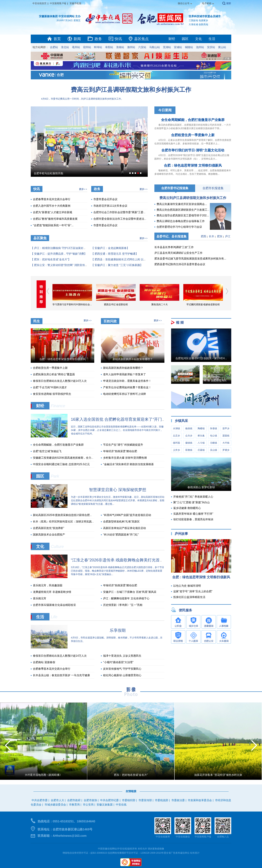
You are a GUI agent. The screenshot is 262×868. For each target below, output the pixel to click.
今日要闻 (165, 110)
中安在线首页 (39, 3)
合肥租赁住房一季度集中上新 (193, 135)
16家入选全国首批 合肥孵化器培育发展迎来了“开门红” (119, 419)
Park (55, 476)
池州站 (200, 47)
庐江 (228, 236)
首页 (57, 39)
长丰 (212, 236)
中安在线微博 (163, 837)
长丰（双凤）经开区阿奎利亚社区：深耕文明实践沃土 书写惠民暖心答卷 (76, 522)
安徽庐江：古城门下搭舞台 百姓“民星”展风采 (130, 592)
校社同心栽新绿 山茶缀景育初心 (122, 675)
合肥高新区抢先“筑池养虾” (49, 528)
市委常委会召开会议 (105, 199)
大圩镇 (226, 443)
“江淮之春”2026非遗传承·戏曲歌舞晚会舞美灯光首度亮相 (121, 560)
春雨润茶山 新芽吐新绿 (201, 487)
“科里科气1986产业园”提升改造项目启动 (127, 515)
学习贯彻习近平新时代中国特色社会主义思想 (76, 304)
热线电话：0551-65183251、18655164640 (66, 821)
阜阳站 (109, 47)
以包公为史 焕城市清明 (187, 586)
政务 (98, 39)
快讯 (118, 39)
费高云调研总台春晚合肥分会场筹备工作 (181, 221)
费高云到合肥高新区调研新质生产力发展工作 (183, 210)
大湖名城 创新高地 (198, 24)
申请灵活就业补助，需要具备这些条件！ (127, 381)
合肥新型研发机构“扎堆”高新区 (121, 522)
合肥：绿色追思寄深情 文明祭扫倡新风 (193, 165)
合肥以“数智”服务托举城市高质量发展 (55, 219)
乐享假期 (118, 630)
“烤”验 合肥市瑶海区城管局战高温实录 (225, 380)
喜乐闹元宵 (40, 598)
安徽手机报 (75, 3)
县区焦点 (141, 39)
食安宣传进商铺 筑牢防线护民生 (52, 394)
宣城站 (178, 47)
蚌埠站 (98, 47)
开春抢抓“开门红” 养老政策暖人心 (193, 497)
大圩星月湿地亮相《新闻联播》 (43, 775)
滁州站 (131, 47)
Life (54, 617)
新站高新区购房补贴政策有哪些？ (133, 359)
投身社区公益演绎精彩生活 (189, 597)
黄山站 (222, 47)
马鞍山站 (155, 47)
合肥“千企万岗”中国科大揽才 (50, 387)
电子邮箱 (207, 3)
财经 (172, 39)
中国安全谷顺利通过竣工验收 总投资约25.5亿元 (61, 464)
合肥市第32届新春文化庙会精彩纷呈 (54, 605)
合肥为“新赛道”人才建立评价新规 (53, 212)
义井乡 (176, 450)
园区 (185, 39)
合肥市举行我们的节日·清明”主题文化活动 (193, 150)
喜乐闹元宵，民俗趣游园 (48, 585)
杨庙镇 (189, 428)
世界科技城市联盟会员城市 (205, 16)
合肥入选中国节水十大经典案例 (52, 206)
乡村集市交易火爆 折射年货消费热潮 (125, 458)
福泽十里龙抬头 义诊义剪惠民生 (122, 656)
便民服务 (185, 610)
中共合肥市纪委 (109, 800)
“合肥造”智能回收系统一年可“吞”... (53, 225)
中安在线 (121, 805)
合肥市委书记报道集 (175, 188)
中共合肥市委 (40, 800)
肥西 (204, 236)
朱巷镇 (214, 428)
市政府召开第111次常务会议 (110, 206)
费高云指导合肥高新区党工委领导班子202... (183, 215)
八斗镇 (201, 443)
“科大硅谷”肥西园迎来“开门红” (121, 535)
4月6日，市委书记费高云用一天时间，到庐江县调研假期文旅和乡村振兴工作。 (82, 99)
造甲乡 (226, 428)
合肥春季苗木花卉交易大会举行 (52, 199)
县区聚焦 (40, 238)
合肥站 (54, 47)
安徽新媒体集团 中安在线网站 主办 (60, 16)
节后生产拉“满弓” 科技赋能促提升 (123, 445)
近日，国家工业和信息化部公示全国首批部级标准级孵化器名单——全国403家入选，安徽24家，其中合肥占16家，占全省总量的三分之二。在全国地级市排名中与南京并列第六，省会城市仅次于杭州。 (117, 430)
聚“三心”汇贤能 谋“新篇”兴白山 (191, 502)
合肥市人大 (57, 800)
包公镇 (214, 436)
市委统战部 (162, 800)
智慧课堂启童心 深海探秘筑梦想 (118, 490)
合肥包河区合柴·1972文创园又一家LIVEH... (201, 358)
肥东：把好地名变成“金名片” (131, 775)
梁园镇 (226, 436)
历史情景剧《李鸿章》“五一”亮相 (123, 605)
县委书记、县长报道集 (171, 236)
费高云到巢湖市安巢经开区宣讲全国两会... (182, 204)
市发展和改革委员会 (200, 800)
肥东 (220, 236)
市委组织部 (129, 800)
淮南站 (120, 47)
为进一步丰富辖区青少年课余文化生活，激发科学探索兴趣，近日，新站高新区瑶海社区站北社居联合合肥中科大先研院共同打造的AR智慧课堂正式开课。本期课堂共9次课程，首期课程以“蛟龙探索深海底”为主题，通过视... (118, 500)
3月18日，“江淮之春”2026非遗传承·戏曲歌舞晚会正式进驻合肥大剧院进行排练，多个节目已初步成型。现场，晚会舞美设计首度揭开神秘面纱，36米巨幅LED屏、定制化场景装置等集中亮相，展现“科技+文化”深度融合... (117, 571)
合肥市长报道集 (213, 188)
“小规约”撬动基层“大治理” (118, 662)
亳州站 (76, 47)
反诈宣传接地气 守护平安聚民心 (122, 669)
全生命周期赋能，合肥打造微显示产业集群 (193, 120)
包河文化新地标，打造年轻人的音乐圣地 (195, 380)
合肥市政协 (90, 800)
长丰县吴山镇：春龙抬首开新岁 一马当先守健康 (61, 675)
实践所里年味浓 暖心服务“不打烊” (193, 514)
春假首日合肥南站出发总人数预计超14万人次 (60, 381)
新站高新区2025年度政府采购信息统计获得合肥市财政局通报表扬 (72, 515)
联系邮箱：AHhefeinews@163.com (62, 836)
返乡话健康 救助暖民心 (187, 508)
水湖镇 (176, 428)
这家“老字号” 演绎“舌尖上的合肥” (193, 591)
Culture (57, 546)
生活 (212, 39)
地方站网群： (40, 47)
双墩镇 (189, 450)
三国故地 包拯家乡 (198, 20)
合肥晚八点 (223, 837)
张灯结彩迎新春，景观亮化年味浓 (193, 519)
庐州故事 (181, 534)
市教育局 (74, 805)
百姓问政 (110, 321)
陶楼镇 (201, 428)
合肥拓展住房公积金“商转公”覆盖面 (54, 374)
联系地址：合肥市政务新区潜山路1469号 (65, 829)
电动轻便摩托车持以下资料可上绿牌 (124, 394)
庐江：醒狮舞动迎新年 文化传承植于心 (126, 598)
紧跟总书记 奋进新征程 (116, 304)
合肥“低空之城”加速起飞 (47, 451)
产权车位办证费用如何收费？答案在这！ (127, 387)
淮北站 (65, 47)
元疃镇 (214, 443)
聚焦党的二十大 (160, 304)
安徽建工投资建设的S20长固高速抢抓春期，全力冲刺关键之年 (70, 458)
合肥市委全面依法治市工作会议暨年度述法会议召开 (124, 219)
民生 (37, 321)
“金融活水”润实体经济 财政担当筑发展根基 (128, 464)
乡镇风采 (181, 421)
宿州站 (87, 47)
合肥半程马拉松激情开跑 (48, 173)
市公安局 (88, 805)
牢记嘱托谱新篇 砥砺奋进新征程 (203, 304)
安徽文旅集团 (105, 805)
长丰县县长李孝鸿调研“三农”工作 (174, 247)
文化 (199, 39)
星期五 (77, 20)
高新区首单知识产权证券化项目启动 (124, 528)
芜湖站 (167, 47)
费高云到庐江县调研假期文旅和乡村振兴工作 (131, 90)
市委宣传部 (145, 800)
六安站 (142, 47)
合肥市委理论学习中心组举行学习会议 (179, 227)
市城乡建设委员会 (55, 805)
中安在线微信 (183, 837)
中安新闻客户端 (58, 3)
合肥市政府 (74, 800)
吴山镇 (214, 450)
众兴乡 (189, 436)
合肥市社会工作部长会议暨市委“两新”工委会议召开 (124, 212)
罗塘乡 (226, 450)
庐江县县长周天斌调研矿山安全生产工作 (178, 253)
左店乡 (176, 436)
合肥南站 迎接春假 (44, 662)
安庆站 (211, 47)
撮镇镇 (189, 443)
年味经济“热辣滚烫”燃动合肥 (120, 451)
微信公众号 (184, 3)
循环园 (176, 443)
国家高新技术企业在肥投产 (49, 535)
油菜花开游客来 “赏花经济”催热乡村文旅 (218, 775)
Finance (58, 406)
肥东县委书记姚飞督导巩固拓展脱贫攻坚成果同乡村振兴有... (190, 259)
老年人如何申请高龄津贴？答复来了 (124, 374)
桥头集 (201, 436)
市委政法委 (178, 800)
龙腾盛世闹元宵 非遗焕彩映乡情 (52, 592)
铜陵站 (189, 47)
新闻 (77, 39)
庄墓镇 (201, 450)
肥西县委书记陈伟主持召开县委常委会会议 (180, 264)
